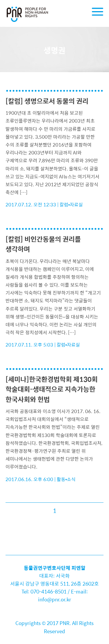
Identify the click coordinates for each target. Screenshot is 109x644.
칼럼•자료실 (71, 204)
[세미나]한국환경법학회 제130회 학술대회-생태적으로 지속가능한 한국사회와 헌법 (52, 389)
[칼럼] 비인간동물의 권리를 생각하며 (43, 244)
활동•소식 (66, 479)
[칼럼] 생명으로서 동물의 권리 (47, 101)
